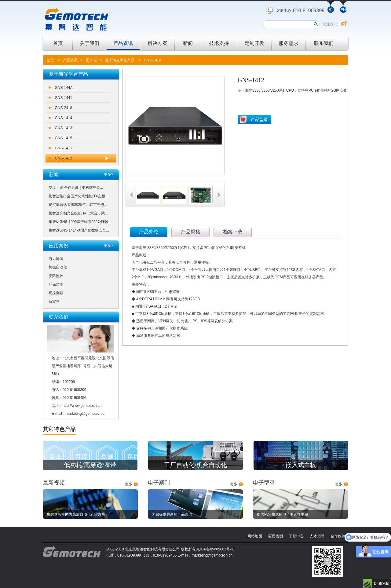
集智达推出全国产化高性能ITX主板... (79, 196)
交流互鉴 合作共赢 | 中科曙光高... (76, 188)
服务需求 (289, 43)
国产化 (91, 60)
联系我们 (324, 43)
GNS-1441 (64, 98)
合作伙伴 (338, 536)
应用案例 (276, 536)
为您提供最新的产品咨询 (172, 514)
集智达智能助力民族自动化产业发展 (76, 514)
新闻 (188, 43)
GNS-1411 (64, 148)
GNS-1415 (64, 138)
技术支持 (219, 43)
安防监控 (56, 276)
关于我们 (90, 43)
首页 (58, 43)
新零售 (54, 301)
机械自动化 (58, 267)
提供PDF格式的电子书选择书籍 (283, 514)
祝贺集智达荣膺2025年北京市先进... (78, 205)
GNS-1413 (64, 128)
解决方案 (158, 43)
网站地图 (255, 536)
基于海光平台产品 (120, 60)
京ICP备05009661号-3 (215, 549)
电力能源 (56, 259)
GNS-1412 (153, 60)
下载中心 (296, 536)
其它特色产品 (59, 429)
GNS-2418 (64, 108)
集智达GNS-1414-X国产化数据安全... (79, 230)
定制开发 (254, 43)
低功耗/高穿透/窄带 (90, 465)
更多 (129, 484)
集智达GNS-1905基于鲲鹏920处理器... (80, 222)
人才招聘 (317, 536)
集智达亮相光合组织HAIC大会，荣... (78, 213)
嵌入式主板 (301, 465)
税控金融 (56, 293)
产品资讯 (123, 43)
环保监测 (56, 284)
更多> (109, 174)
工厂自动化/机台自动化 (195, 465)
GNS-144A (64, 88)
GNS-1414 (64, 118)
